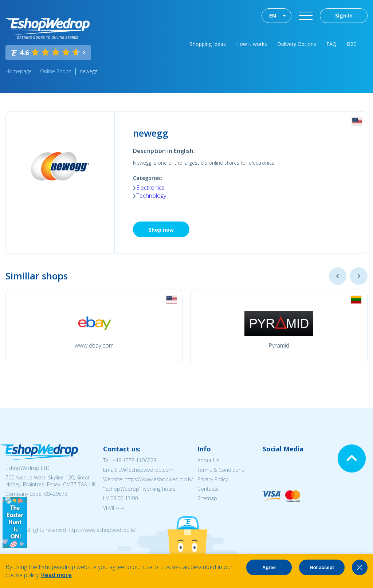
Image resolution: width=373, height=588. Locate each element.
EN (273, 15)
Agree (269, 567)
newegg (89, 71)
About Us (208, 460)
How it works (252, 44)
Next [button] (359, 276)
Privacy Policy (213, 479)
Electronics (150, 188)
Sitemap (207, 498)
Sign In (344, 15)
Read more (56, 575)
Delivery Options (297, 44)
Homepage (19, 71)
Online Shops (56, 71)
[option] (94, 327)
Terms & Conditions (221, 470)
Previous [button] (338, 276)
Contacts (208, 489)
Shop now (161, 230)
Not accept (322, 567)
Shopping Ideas (208, 44)
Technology (151, 196)
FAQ (331, 44)
